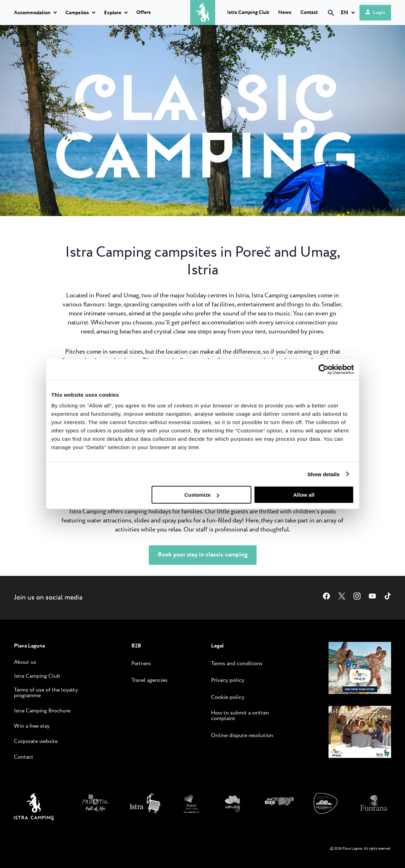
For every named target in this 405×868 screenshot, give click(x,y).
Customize (202, 495)
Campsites (77, 13)
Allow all (304, 495)
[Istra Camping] (34, 819)
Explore (113, 13)
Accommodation (32, 13)
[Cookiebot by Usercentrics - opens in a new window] (323, 369)
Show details (323, 474)
